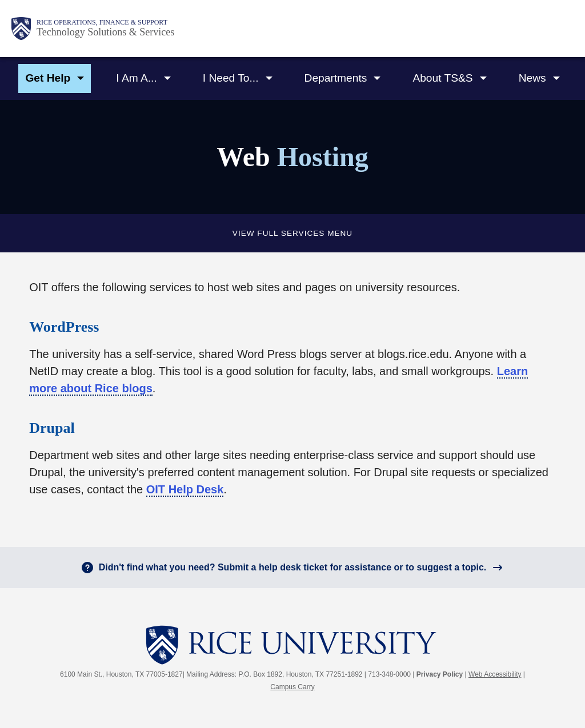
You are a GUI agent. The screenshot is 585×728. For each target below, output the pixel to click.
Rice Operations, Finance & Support (102, 22)
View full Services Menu (292, 233)
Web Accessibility (495, 674)
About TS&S (442, 78)
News (532, 78)
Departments (336, 78)
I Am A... (136, 78)
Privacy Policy (440, 674)
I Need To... (231, 78)
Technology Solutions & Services (105, 32)
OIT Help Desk (185, 489)
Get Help (48, 78)
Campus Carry (292, 687)
